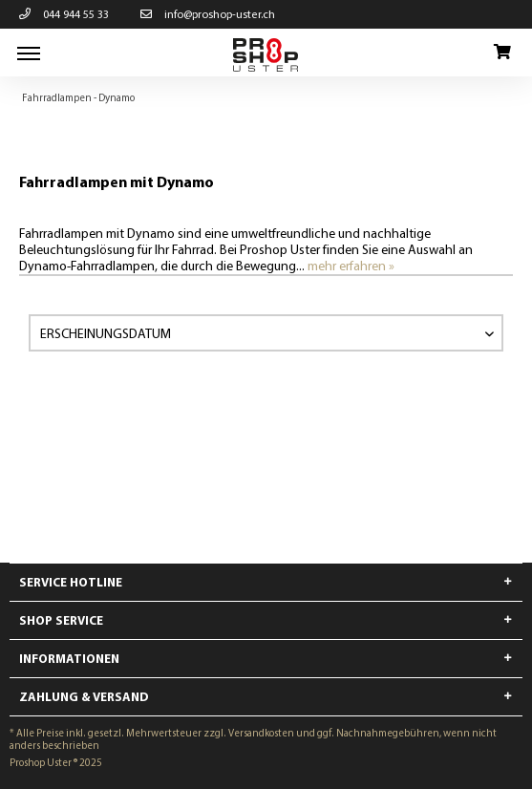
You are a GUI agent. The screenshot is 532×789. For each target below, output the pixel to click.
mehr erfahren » (351, 266)
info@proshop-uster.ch (208, 14)
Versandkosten (261, 733)
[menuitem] (29, 53)
